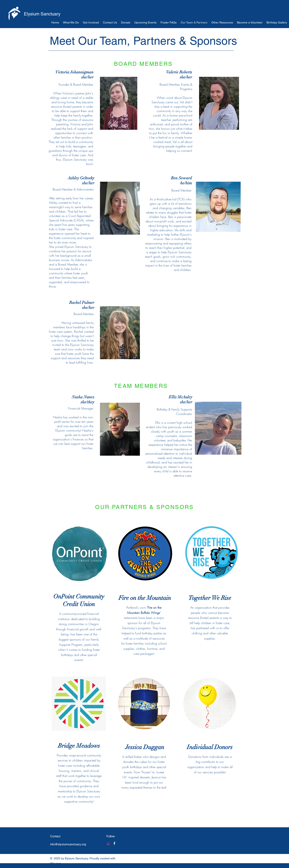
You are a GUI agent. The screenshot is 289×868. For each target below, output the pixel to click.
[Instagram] (108, 843)
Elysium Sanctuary (42, 14)
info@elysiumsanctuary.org (68, 844)
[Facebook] (114, 843)
